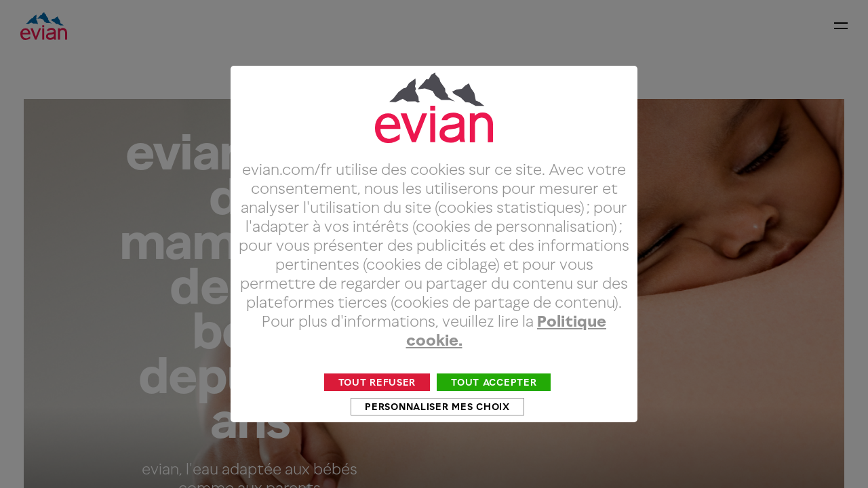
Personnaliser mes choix (437, 432)
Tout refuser (377, 408)
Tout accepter (494, 408)
